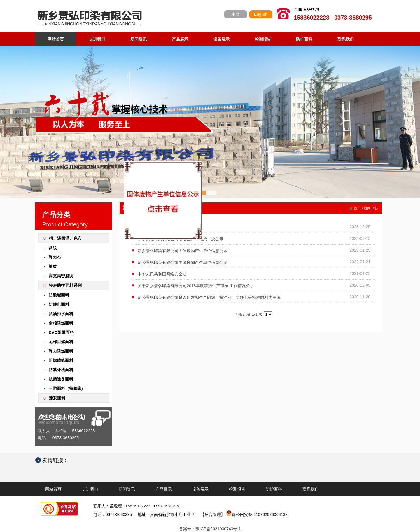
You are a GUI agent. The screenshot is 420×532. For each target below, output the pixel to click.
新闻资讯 (139, 39)
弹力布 (55, 257)
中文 (236, 14)
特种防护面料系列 (65, 285)
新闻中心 (371, 208)
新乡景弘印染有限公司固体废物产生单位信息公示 (183, 251)
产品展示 (180, 39)
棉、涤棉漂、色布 (65, 238)
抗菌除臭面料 (61, 379)
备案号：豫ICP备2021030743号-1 (210, 529)
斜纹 (53, 248)
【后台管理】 (213, 514)
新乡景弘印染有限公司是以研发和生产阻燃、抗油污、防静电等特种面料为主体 (209, 297)
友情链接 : (57, 460)
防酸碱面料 (59, 295)
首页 (357, 208)
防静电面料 (59, 304)
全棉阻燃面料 (61, 323)
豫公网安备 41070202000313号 (258, 514)
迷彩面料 (57, 398)
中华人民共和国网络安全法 (162, 274)
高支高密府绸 (61, 276)
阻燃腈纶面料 (61, 360)
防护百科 (304, 39)
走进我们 (97, 39)
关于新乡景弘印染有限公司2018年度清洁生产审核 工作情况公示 (196, 286)
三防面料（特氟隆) (66, 388)
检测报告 (263, 39)
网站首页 (56, 39)
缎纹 (53, 266)
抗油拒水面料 (61, 314)
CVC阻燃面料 (61, 332)
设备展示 (221, 39)
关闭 (200, 160)
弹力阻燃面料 (61, 351)
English (261, 14)
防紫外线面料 (61, 370)
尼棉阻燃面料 (61, 342)
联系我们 (346, 39)
